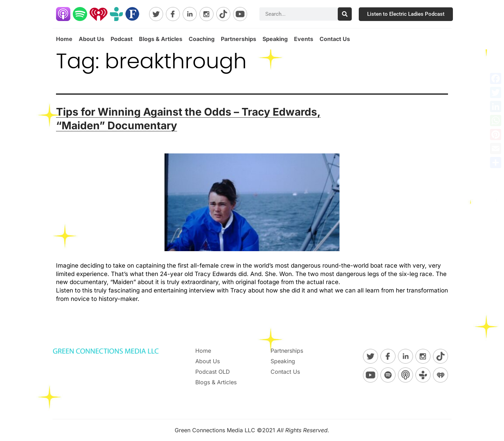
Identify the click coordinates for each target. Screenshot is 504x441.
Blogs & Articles (161, 39)
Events (304, 39)
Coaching (202, 39)
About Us (92, 39)
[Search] (345, 14)
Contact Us (335, 39)
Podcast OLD (213, 372)
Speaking (275, 39)
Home (64, 39)
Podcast (122, 39)
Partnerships (239, 39)
